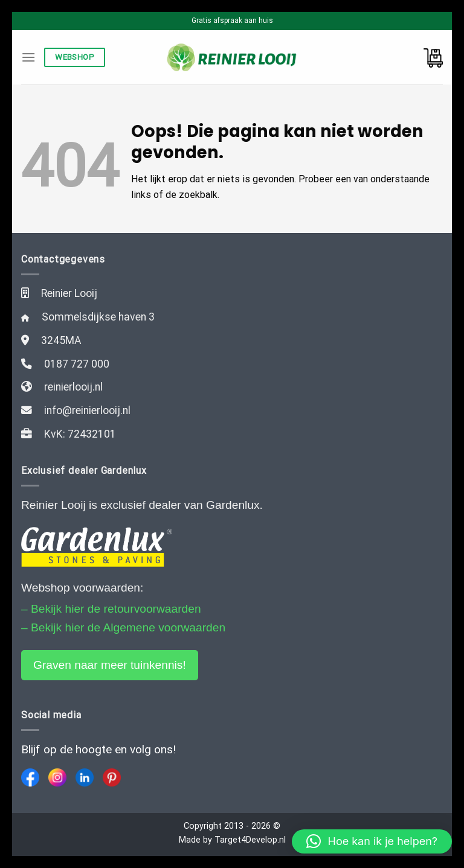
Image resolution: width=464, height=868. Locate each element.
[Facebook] (30, 777)
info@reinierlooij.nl (87, 410)
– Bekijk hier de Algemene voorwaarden (123, 627)
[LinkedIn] (85, 777)
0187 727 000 (77, 364)
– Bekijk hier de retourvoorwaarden (111, 609)
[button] (372, 841)
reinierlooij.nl (73, 387)
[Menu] (28, 57)
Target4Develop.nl (250, 840)
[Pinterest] (112, 777)
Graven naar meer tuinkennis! (110, 665)
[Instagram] (57, 777)
